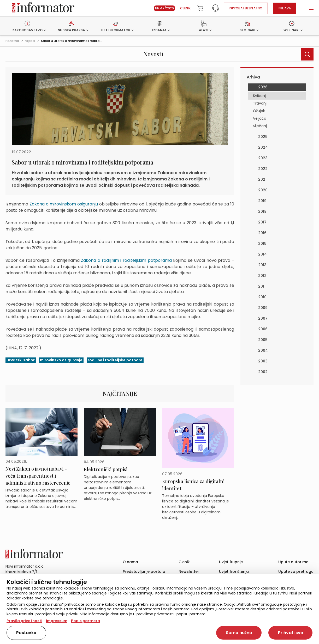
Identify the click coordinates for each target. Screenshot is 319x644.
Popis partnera (85, 621)
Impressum (57, 621)
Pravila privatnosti (24, 621)
